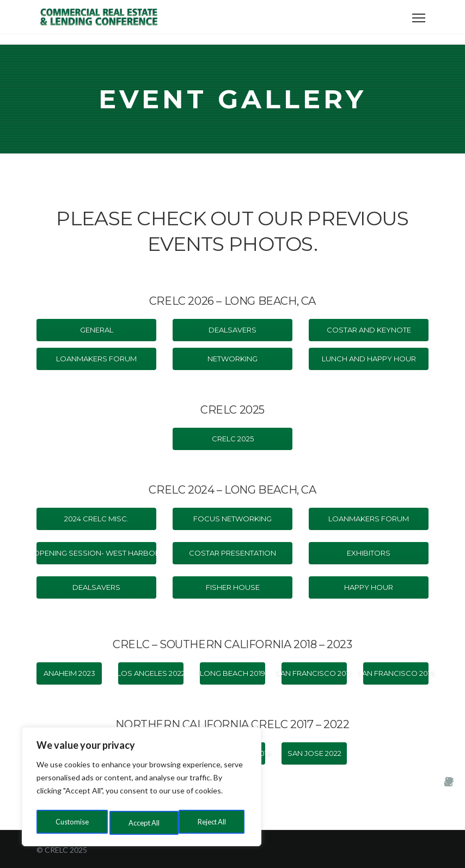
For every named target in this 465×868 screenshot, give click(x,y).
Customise (71, 823)
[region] (142, 789)
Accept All (213, 823)
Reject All (143, 823)
